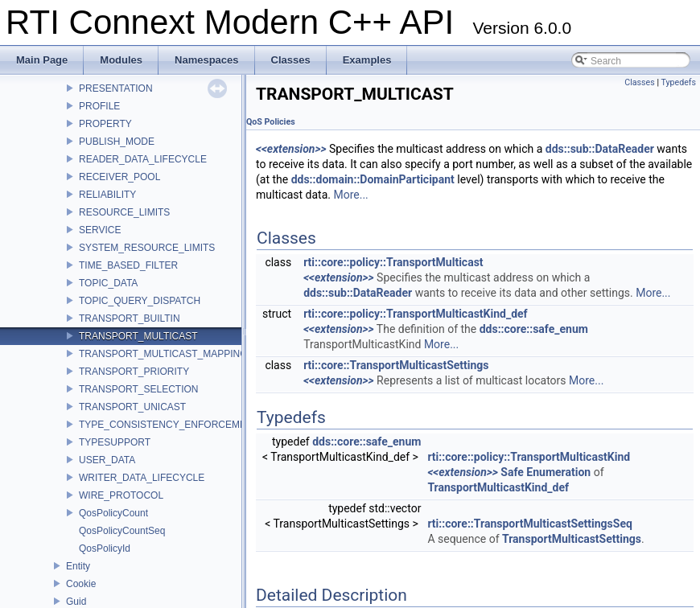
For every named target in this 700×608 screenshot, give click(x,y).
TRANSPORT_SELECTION (138, 389)
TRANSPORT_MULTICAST (138, 336)
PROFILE (99, 106)
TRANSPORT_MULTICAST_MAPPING (163, 354)
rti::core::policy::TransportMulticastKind (529, 457)
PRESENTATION (116, 88)
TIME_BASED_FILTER (128, 265)
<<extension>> (291, 149)
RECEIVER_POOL (119, 177)
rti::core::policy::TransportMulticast (393, 262)
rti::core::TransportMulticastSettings (396, 365)
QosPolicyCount (113, 513)
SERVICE (100, 230)
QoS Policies (271, 122)
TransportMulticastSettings (572, 539)
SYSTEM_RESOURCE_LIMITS (147, 248)
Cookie (81, 584)
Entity (78, 566)
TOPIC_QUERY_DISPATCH (140, 301)
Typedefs (678, 82)
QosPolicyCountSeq (122, 531)
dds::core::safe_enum (534, 329)
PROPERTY (105, 124)
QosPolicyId (105, 548)
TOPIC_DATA (108, 283)
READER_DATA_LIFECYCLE (143, 159)
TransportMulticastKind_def (498, 487)
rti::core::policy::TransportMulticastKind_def (415, 314)
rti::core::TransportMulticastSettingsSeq (530, 524)
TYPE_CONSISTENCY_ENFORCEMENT (169, 425)
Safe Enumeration (546, 472)
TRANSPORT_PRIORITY (134, 372)
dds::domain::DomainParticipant (373, 179)
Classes (639, 82)
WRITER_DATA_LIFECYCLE (142, 478)
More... (350, 195)
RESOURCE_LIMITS (124, 212)
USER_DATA (107, 460)
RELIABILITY (107, 195)
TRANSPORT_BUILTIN (130, 318)
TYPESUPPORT (115, 442)
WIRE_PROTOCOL (121, 495)
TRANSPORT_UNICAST (132, 407)
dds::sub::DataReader (600, 149)
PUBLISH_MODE (117, 142)
